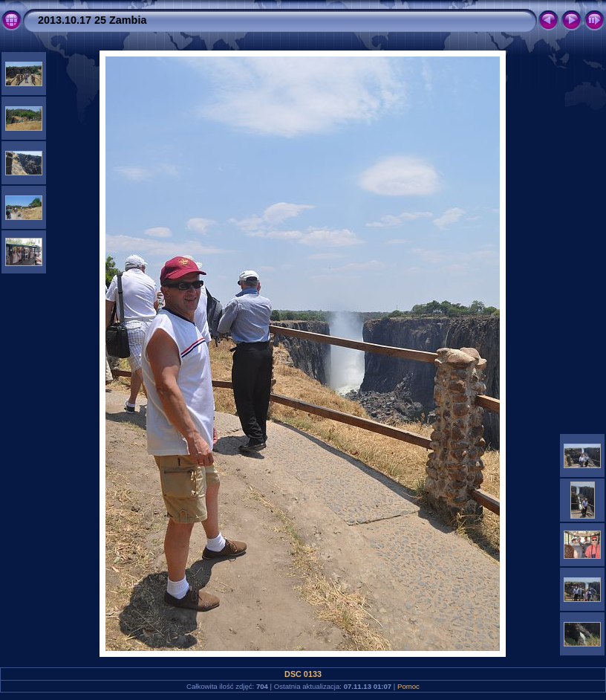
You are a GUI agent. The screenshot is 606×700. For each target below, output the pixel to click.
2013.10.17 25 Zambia (92, 20)
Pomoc (408, 686)
